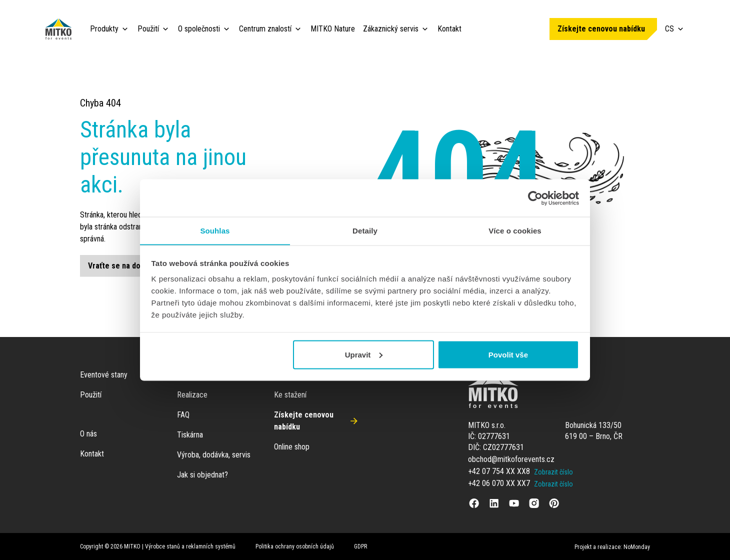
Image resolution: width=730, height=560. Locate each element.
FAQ (183, 415)
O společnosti (199, 29)
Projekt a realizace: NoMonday (612, 547)
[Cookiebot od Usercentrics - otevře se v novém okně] (535, 198)
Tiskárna (190, 435)
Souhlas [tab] (215, 230)
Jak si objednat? (202, 475)
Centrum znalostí (265, 29)
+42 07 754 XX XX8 (499, 471)
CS (675, 29)
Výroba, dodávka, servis (214, 455)
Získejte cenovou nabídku (601, 29)
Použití (148, 29)
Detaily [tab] (365, 230)
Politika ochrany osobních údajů (295, 546)
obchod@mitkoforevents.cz (511, 459)
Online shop (292, 447)
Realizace (192, 395)
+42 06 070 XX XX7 (499, 483)
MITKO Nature (333, 29)
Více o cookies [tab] (515, 230)
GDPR (360, 546)
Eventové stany (104, 375)
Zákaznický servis (391, 29)
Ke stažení (290, 395)
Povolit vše (508, 355)
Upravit (364, 355)
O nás (88, 434)
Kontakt (449, 29)
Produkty (104, 29)
